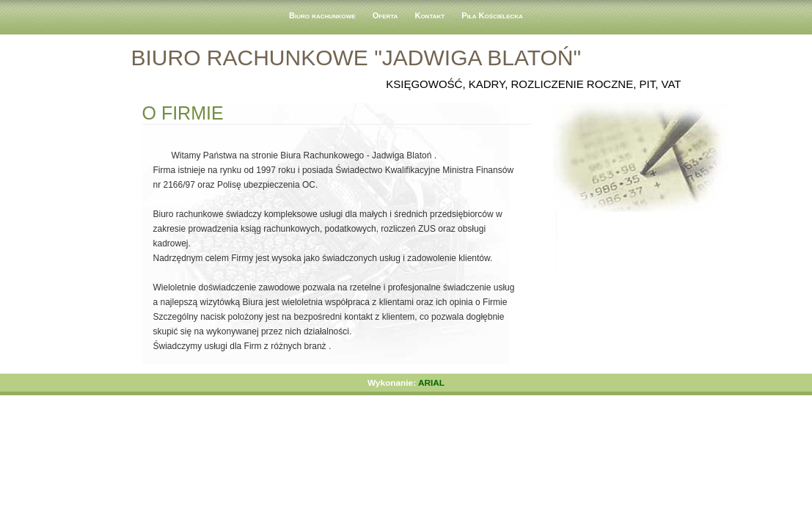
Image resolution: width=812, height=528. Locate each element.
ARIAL (431, 383)
